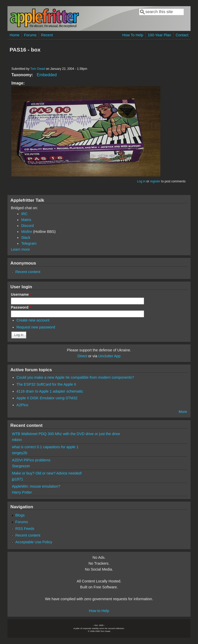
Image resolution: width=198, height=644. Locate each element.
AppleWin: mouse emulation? (36, 486)
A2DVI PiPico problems (31, 460)
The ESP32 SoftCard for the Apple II (46, 384)
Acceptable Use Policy (34, 542)
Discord (27, 226)
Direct (82, 356)
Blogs (20, 515)
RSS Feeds (25, 529)
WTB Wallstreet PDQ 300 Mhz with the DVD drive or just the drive (66, 434)
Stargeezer (21, 466)
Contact (182, 35)
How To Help (133, 35)
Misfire (27, 232)
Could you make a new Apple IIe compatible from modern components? (75, 377)
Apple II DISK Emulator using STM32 (47, 398)
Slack (26, 238)
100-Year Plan (159, 35)
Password (21, 307)
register (155, 181)
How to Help (99, 611)
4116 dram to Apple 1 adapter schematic (50, 391)
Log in (141, 181)
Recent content (28, 272)
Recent (47, 35)
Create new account (33, 320)
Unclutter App (109, 356)
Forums (30, 35)
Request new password (36, 327)
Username (21, 294)
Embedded (47, 75)
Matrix (26, 220)
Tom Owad (38, 69)
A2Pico (22, 405)
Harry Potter (22, 492)
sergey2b (19, 453)
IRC (24, 214)
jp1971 (17, 479)
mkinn (17, 440)
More (183, 412)
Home (14, 35)
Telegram (29, 243)
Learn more (20, 249)
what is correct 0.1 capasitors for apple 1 (45, 447)
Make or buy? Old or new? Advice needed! (47, 473)
